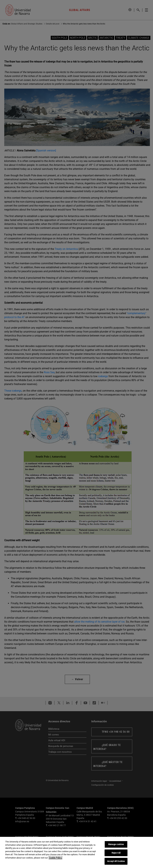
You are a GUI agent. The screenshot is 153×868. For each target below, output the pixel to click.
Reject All (116, 853)
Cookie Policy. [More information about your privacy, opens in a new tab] (55, 858)
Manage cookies (116, 844)
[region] (76, 852)
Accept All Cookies (116, 861)
